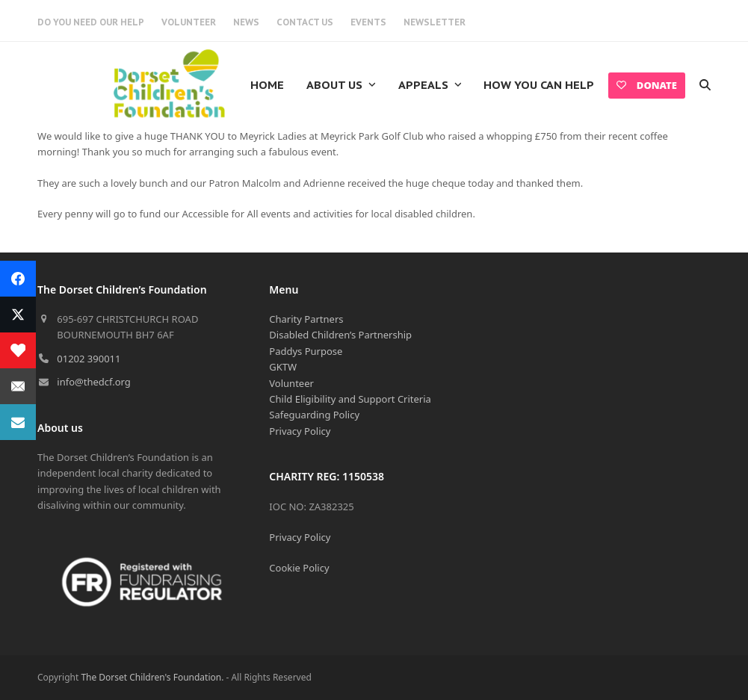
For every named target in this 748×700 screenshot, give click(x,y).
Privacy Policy (300, 431)
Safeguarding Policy (314, 415)
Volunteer (291, 383)
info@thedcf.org (94, 382)
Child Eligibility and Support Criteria (350, 399)
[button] (705, 85)
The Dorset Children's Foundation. (152, 677)
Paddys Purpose (306, 351)
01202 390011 (89, 359)
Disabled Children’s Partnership (340, 335)
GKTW (283, 367)
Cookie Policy (299, 568)
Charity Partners (306, 319)
